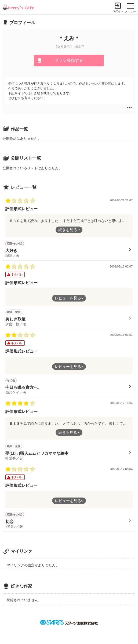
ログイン (118, 11)
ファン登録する (69, 60)
